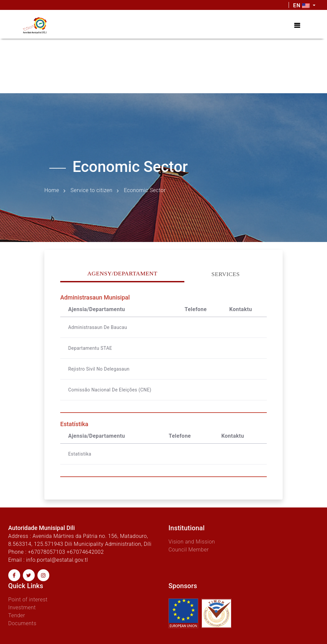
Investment (22, 607)
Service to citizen (92, 190)
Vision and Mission (192, 542)
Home (52, 190)
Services (226, 274)
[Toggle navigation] (297, 25)
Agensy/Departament (122, 273)
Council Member (189, 550)
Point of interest (28, 600)
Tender (17, 615)
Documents (22, 623)
